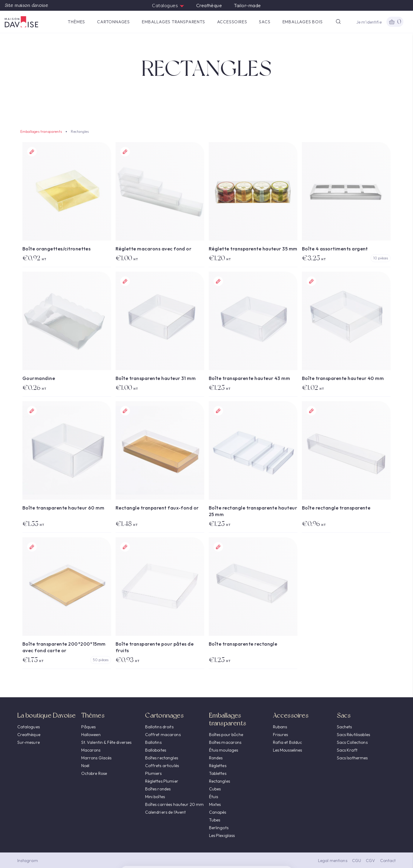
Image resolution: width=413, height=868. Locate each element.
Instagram (28, 861)
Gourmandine (39, 378)
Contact (388, 861)
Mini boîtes (155, 797)
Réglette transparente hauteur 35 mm (253, 249)
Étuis (214, 797)
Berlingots (219, 828)
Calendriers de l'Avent (166, 812)
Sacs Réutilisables (354, 735)
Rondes (216, 758)
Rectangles (219, 781)
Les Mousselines (288, 750)
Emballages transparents (173, 22)
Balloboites (156, 750)
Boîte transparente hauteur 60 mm (63, 508)
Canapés (218, 812)
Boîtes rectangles (162, 758)
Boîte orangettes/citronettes (56, 249)
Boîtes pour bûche (226, 735)
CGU (357, 861)
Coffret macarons (163, 735)
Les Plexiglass (222, 835)
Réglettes (218, 766)
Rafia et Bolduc (288, 742)
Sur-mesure (29, 742)
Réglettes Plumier (162, 781)
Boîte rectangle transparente (336, 508)
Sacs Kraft (347, 750)
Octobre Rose (94, 773)
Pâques (89, 727)
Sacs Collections (352, 742)
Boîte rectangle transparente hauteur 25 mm (253, 511)
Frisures (281, 735)
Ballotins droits (159, 727)
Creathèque (209, 5)
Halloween (91, 735)
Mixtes (215, 804)
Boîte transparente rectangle (243, 644)
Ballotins (153, 742)
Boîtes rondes (158, 789)
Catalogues (168, 5)
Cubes (215, 789)
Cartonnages (113, 22)
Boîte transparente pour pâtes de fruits (155, 647)
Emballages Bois (303, 22)
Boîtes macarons (225, 742)
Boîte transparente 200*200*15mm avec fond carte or (64, 647)
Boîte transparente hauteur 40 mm (343, 378)
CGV (370, 861)
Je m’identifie (369, 22)
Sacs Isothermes (352, 758)
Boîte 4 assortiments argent (335, 249)
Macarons (91, 750)
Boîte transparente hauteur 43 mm (249, 378)
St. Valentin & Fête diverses (106, 742)
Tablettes (218, 773)
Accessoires (232, 22)
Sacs (265, 22)
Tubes (215, 820)
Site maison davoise (26, 5)
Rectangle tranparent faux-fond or (157, 508)
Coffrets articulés (162, 766)
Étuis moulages (224, 750)
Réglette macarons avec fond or (153, 249)
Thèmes (76, 22)
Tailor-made (247, 5)
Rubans (280, 727)
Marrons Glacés (96, 758)
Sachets (344, 727)
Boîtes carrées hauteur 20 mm (175, 804)
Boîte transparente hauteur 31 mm (156, 378)
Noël (85, 766)
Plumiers (153, 773)
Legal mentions (333, 861)
